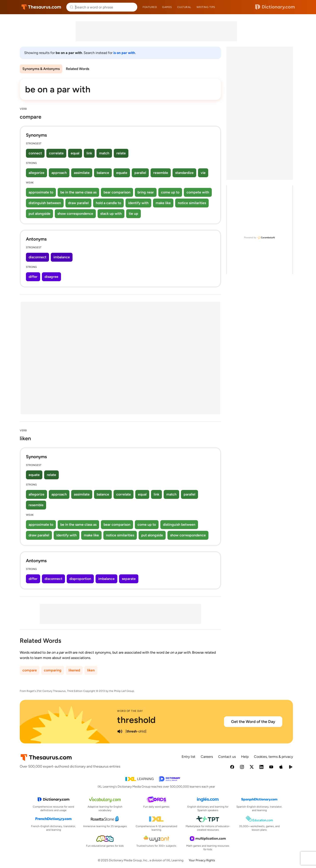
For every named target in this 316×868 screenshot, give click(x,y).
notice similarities (192, 203)
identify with (138, 203)
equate (122, 173)
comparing (53, 670)
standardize (184, 173)
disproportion (80, 579)
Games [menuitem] (167, 7)
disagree (51, 277)
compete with (198, 192)
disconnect (37, 257)
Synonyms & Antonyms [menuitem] (41, 69)
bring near (146, 192)
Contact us (227, 757)
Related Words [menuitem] (78, 69)
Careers (207, 757)
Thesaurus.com (41, 7)
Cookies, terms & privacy (273, 757)
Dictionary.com (275, 7)
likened (74, 670)
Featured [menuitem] (150, 7)
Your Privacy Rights (202, 860)
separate (129, 579)
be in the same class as (78, 192)
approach (59, 173)
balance (103, 173)
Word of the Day (130, 711)
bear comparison (117, 192)
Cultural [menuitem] (184, 7)
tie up (133, 214)
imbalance (62, 257)
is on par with (124, 53)
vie (203, 173)
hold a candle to (108, 203)
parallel (140, 173)
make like (163, 203)
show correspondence (75, 214)
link (89, 153)
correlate (56, 153)
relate (121, 153)
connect (35, 153)
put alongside (39, 214)
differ (33, 277)
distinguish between (45, 203)
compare (30, 670)
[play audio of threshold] (120, 731)
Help (245, 757)
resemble (161, 173)
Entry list (188, 757)
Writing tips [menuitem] (206, 7)
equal (75, 153)
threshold (136, 720)
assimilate (82, 173)
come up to (170, 192)
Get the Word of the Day (253, 722)
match (104, 153)
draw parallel (78, 203)
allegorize (36, 173)
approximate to (41, 192)
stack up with (111, 214)
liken (91, 670)
